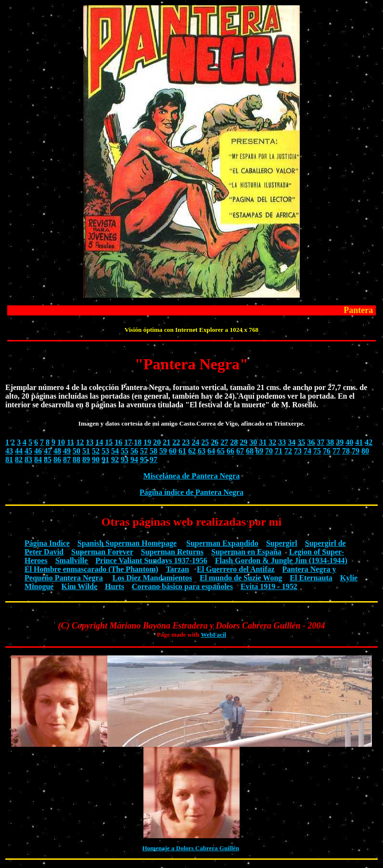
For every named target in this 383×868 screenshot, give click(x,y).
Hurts (115, 586)
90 (96, 459)
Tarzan (178, 569)
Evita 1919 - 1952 (269, 586)
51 (86, 451)
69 (259, 451)
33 (282, 442)
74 (307, 451)
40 (349, 442)
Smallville (72, 560)
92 (115, 459)
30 (253, 442)
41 (359, 442)
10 (61, 442)
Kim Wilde (79, 586)
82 (19, 459)
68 (250, 451)
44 (19, 451)
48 (57, 451)
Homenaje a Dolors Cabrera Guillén (191, 848)
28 (234, 442)
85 (48, 459)
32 (272, 442)
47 (48, 451)
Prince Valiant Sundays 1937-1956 (151, 560)
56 (134, 451)
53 (105, 451)
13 (89, 442)
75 (317, 451)
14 (99, 442)
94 (134, 459)
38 (330, 442)
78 (346, 451)
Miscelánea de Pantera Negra (191, 476)
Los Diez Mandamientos (152, 578)
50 (77, 451)
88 (77, 459)
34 (292, 442)
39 (340, 442)
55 (125, 451)
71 (279, 451)
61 (182, 451)
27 (224, 442)
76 (327, 451)
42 (369, 442)
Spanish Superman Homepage (127, 543)
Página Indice (47, 543)
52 (96, 451)
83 (28, 459)
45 (28, 451)
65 (221, 451)
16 (118, 442)
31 (263, 442)
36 (311, 442)
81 (9, 459)
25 (205, 442)
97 (153, 459)
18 (138, 442)
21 (166, 442)
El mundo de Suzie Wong (241, 578)
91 (105, 459)
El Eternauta (311, 578)
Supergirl (282, 543)
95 (144, 459)
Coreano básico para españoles (182, 586)
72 (288, 451)
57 (144, 451)
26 (215, 442)
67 (240, 451)
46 (38, 451)
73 (298, 451)
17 (128, 442)
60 (173, 451)
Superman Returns (172, 552)
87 (67, 459)
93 (125, 459)
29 (243, 442)
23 (186, 442)
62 (192, 451)
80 (365, 451)
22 (176, 442)
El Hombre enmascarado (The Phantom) (91, 569)
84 (38, 459)
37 (320, 442)
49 (67, 451)
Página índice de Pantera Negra (191, 492)
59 (163, 451)
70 (269, 451)
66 (230, 451)
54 (115, 451)
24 (195, 442)
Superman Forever (102, 552)
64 (211, 451)
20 (157, 442)
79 (356, 451)
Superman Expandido (222, 543)
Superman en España (246, 552)
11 (70, 442)
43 (9, 451)
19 (147, 442)
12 (80, 442)
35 (301, 442)
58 (153, 451)
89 (86, 459)
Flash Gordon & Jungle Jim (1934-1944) (281, 560)
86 (57, 459)
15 (109, 442)
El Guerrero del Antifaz (236, 569)
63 (202, 451)
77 (336, 451)
